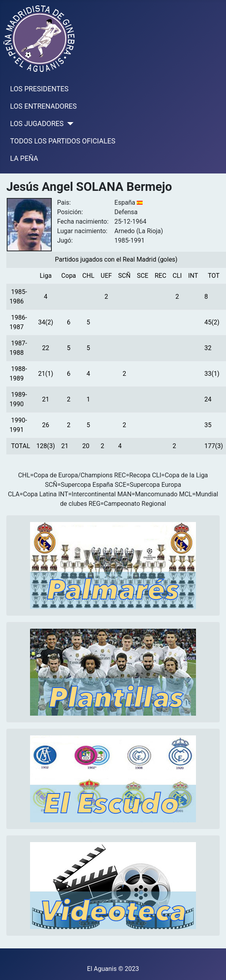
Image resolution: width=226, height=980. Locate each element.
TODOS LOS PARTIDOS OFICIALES (63, 141)
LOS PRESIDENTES (40, 89)
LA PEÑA (24, 158)
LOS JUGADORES (37, 124)
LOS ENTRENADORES (44, 106)
